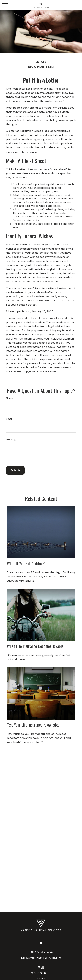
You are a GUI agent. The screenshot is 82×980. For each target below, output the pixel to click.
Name (10, 398)
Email (9, 419)
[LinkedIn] (41, 943)
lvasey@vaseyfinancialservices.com (41, 958)
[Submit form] (15, 470)
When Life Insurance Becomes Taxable (35, 646)
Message (12, 440)
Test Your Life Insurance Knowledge (33, 725)
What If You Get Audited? (26, 563)
